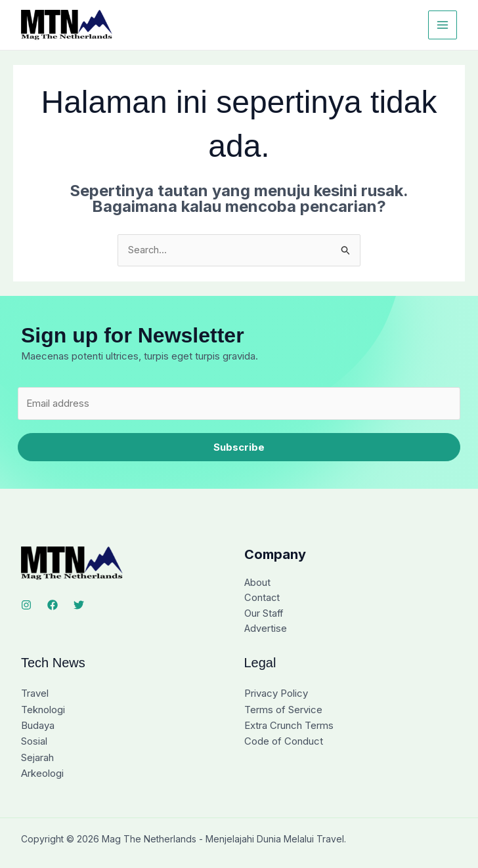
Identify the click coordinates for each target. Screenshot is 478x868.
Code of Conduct (284, 743)
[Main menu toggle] (443, 25)
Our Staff (264, 615)
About (258, 584)
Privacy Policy (276, 696)
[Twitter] (79, 606)
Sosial (34, 743)
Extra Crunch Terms (289, 727)
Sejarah (37, 759)
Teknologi (43, 712)
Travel (35, 696)
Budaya (38, 727)
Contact (262, 599)
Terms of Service (283, 712)
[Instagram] (26, 606)
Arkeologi (42, 775)
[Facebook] (53, 606)
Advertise (266, 631)
